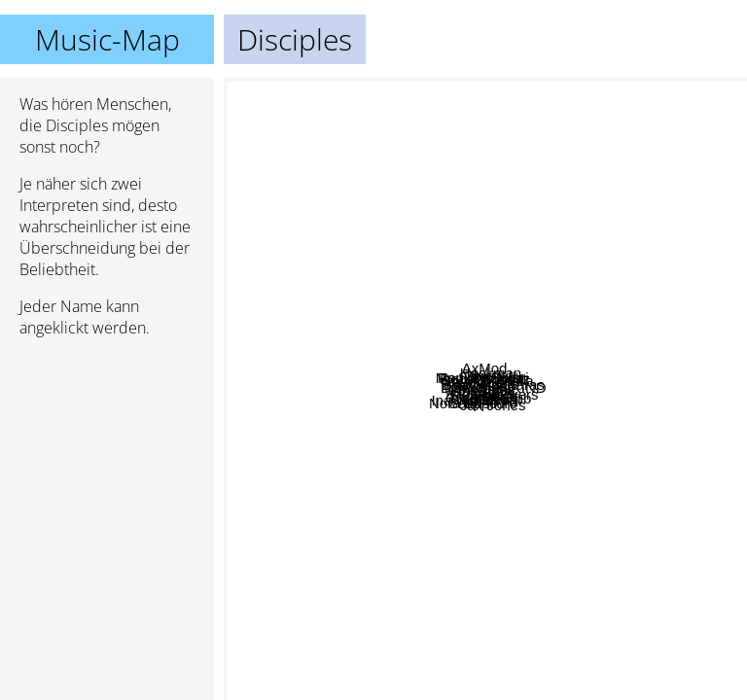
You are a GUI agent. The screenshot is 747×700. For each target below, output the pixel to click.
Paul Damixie (545, 341)
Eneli (576, 511)
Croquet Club (511, 549)
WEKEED (384, 490)
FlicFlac (434, 525)
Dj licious (354, 243)
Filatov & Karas (523, 369)
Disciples (485, 389)
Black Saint (303, 222)
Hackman (554, 204)
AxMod (505, 127)
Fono (601, 385)
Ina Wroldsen (406, 601)
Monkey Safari (445, 332)
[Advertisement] (107, 456)
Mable (285, 611)
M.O (441, 462)
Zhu (340, 91)
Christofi (605, 204)
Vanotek (507, 305)
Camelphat (704, 506)
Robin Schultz (387, 420)
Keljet (721, 560)
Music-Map (107, 39)
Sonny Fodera (561, 108)
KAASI (543, 419)
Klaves (572, 466)
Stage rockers (531, 158)
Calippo (335, 349)
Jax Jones (445, 506)
